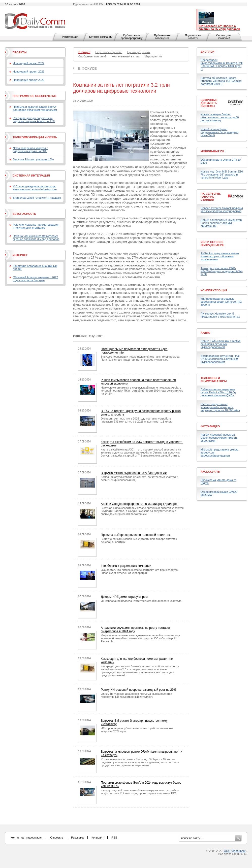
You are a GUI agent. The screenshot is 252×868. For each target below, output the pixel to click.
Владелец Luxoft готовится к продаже (37, 198)
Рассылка (77, 838)
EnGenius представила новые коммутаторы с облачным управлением (220, 256)
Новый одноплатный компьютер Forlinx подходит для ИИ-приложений (221, 223)
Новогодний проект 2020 (29, 80)
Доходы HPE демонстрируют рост (125, 597)
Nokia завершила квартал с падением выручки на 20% (30, 150)
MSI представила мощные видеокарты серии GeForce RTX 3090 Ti (221, 302)
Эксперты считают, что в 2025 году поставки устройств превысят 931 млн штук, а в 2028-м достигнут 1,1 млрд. (137, 420)
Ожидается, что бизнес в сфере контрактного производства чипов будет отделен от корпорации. (139, 571)
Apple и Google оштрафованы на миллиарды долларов (139, 504)
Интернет (20, 255)
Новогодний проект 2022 (29, 63)
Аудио (205, 333)
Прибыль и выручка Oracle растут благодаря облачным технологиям (35, 108)
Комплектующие (214, 290)
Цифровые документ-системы (209, 103)
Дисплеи (208, 52)
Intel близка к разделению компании (126, 566)
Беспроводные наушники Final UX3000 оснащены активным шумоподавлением (220, 359)
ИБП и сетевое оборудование (212, 244)
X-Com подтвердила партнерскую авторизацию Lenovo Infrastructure (35, 188)
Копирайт (98, 838)
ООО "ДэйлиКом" (235, 851)
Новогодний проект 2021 (29, 72)
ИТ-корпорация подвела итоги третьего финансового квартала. (141, 601)
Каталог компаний (101, 37)
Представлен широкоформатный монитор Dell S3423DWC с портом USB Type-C (222, 64)
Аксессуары (210, 472)
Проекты (20, 52)
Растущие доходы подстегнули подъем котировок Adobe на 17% (34, 120)
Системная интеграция (31, 176)
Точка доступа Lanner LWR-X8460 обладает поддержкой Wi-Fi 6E (222, 271)
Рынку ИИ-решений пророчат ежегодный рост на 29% (139, 690)
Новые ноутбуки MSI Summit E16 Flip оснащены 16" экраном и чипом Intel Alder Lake (222, 175)
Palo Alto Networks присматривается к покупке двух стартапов (36, 226)
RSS (114, 838)
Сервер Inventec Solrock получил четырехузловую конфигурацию (222, 210)
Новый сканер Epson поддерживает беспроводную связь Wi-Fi (219, 132)
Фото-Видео (210, 426)
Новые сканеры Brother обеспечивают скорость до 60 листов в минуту (220, 117)
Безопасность (24, 214)
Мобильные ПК (212, 151)
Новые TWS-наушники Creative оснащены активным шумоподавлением (221, 344)
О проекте (57, 838)
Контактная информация (26, 838)
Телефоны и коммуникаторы (214, 379)
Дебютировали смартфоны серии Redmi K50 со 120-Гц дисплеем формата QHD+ (218, 392)
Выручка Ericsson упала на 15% (33, 159)
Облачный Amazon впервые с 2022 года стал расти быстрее (35, 279)
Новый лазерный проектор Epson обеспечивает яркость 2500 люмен (219, 438)
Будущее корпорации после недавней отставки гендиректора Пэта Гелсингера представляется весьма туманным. (140, 358)
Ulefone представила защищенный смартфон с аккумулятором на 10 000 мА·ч (220, 407)
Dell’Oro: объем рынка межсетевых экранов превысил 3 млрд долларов (36, 237)
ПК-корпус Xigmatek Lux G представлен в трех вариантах (220, 315)
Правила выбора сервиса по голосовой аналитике (136, 535)
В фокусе (87, 68)
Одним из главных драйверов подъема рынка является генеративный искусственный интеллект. (136, 695)
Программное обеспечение (35, 96)
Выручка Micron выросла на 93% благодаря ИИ (134, 473)
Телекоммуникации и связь (35, 137)
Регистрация (70, 37)
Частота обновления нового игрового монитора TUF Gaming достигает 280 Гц (221, 81)
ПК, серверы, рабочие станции (211, 197)
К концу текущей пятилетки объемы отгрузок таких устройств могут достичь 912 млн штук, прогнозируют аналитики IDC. (140, 792)
